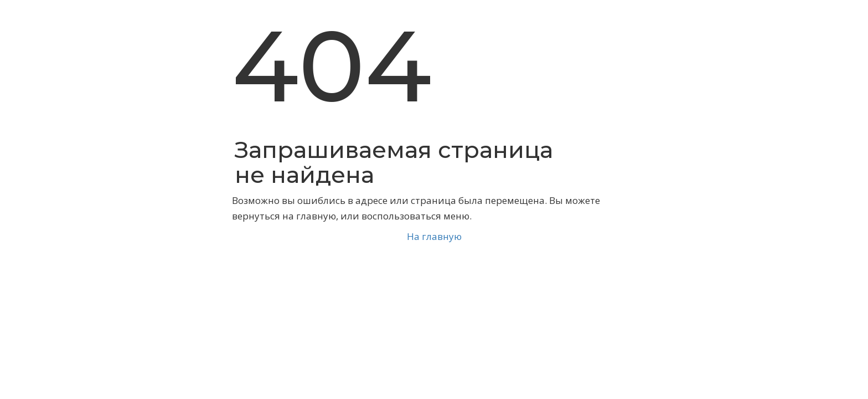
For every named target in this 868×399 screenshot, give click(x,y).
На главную (434, 236)
